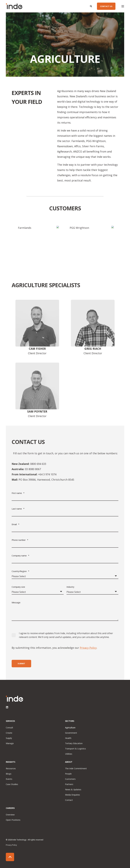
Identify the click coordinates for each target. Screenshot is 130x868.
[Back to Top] (10, 857)
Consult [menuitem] (9, 728)
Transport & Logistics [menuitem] (75, 749)
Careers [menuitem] (10, 808)
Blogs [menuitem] (9, 774)
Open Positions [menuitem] (13, 820)
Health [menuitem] (68, 738)
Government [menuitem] (71, 733)
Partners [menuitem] (69, 784)
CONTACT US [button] (106, 6)
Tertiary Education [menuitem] (74, 743)
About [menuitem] (69, 762)
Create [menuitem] (9, 733)
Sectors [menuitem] (70, 721)
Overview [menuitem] (10, 815)
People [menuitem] (68, 774)
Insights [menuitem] (11, 762)
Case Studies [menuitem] (12, 784)
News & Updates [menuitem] (73, 789)
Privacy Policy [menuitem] (11, 845)
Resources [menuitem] (11, 768)
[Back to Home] (14, 6)
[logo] (15, 699)
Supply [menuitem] (9, 738)
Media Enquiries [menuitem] (72, 795)
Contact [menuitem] (69, 800)
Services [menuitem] (10, 721)
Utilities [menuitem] (69, 754)
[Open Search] (91, 6)
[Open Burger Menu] (123, 6)
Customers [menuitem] (70, 779)
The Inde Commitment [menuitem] (76, 768)
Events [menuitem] (9, 779)
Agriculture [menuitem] (70, 728)
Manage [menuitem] (10, 743)
